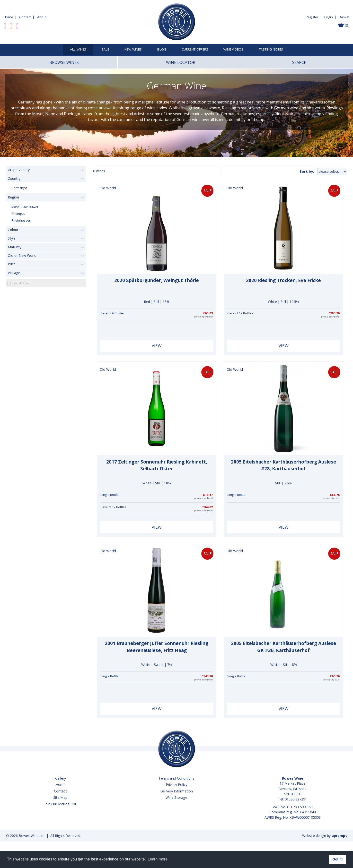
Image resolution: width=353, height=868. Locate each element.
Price (12, 264)
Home (8, 17)
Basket (344, 17)
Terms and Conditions (176, 778)
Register (312, 17)
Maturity (15, 247)
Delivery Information (176, 791)
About (42, 17)
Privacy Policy (176, 785)
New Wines (133, 50)
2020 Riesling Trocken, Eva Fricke (283, 280)
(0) (344, 25)
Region (13, 197)
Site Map (60, 797)
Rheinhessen (21, 220)
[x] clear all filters (18, 283)
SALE (105, 50)
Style (12, 238)
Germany (18, 188)
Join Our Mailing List (60, 804)
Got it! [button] (337, 859)
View (157, 346)
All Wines (78, 50)
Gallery (61, 778)
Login (329, 17)
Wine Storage (176, 797)
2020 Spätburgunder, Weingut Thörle (157, 280)
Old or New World (22, 255)
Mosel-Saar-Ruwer (25, 207)
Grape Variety (19, 170)
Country (14, 178)
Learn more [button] (158, 859)
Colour (13, 230)
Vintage (14, 273)
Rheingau (18, 214)
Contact (25, 17)
